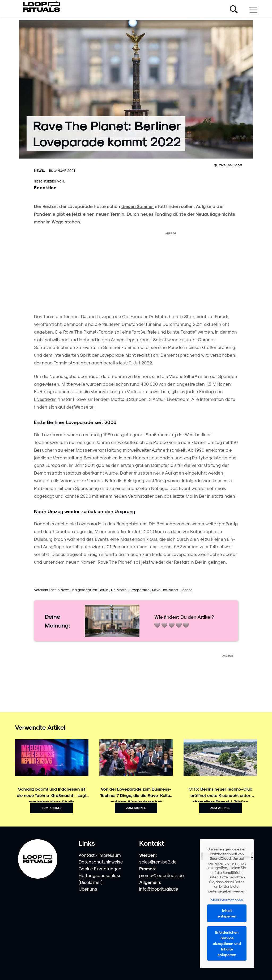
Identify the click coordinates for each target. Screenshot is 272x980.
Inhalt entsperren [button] (227, 913)
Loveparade (89, 524)
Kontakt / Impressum (100, 855)
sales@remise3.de (158, 862)
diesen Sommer (138, 206)
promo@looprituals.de (161, 875)
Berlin (103, 590)
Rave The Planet (165, 590)
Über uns (88, 889)
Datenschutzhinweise (101, 862)
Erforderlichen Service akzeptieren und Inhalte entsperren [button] (227, 943)
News (66, 590)
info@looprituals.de (159, 889)
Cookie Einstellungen (100, 869)
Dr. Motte (119, 590)
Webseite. (84, 407)
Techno (187, 590)
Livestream (45, 399)
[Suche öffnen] (234, 10)
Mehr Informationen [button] (227, 900)
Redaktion (45, 187)
